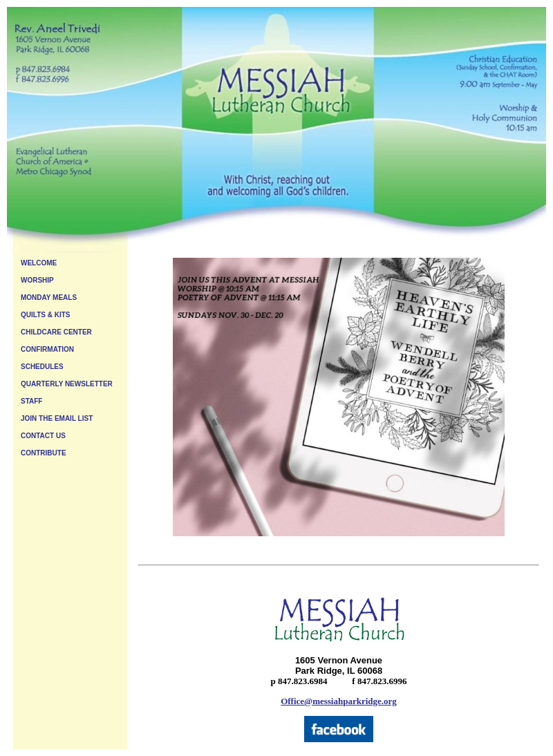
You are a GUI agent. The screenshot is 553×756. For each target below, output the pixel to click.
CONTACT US (43, 436)
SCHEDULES (42, 367)
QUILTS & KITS (45, 315)
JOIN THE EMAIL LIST (57, 418)
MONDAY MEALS (49, 297)
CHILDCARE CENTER (56, 332)
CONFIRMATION (47, 349)
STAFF (31, 401)
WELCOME (39, 263)
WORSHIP (37, 280)
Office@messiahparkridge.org (339, 701)
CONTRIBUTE (44, 453)
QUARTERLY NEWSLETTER (67, 384)
